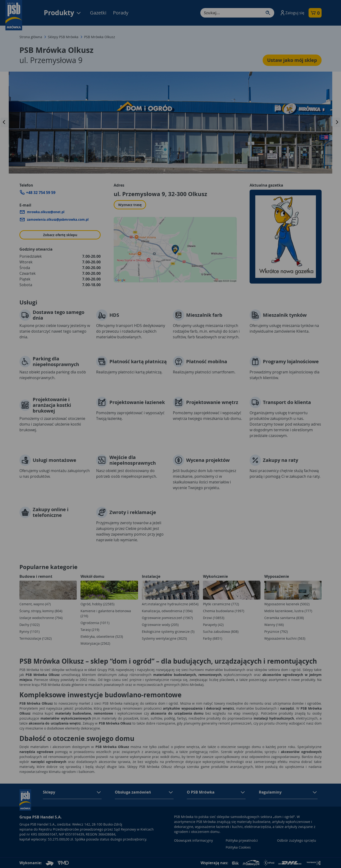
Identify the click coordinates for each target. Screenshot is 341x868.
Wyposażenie (277, 576)
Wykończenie (215, 576)
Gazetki (98, 13)
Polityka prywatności (242, 840)
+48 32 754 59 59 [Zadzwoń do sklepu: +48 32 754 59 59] (41, 193)
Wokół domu (92, 576)
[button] (292, 13)
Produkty (63, 13)
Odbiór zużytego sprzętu (297, 840)
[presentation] (4, 122)
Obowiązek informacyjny (193, 840)
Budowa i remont (36, 576)
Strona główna (31, 37)
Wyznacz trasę (130, 205)
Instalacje (151, 576)
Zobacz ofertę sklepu (60, 235)
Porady (121, 13)
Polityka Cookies (238, 847)
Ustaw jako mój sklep (292, 60)
